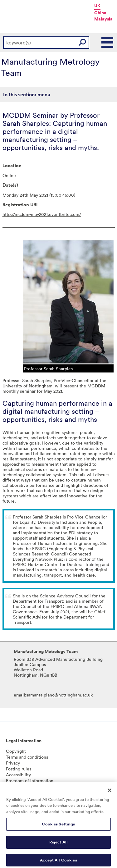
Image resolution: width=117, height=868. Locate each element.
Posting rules (19, 769)
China (100, 13)
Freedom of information (30, 781)
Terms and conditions (27, 757)
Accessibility (18, 775)
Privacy (13, 763)
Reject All (58, 845)
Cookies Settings (58, 827)
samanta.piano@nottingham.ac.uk (59, 695)
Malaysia (103, 19)
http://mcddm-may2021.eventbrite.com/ (42, 214)
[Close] (110, 793)
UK (97, 6)
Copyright (16, 751)
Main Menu (108, 43)
